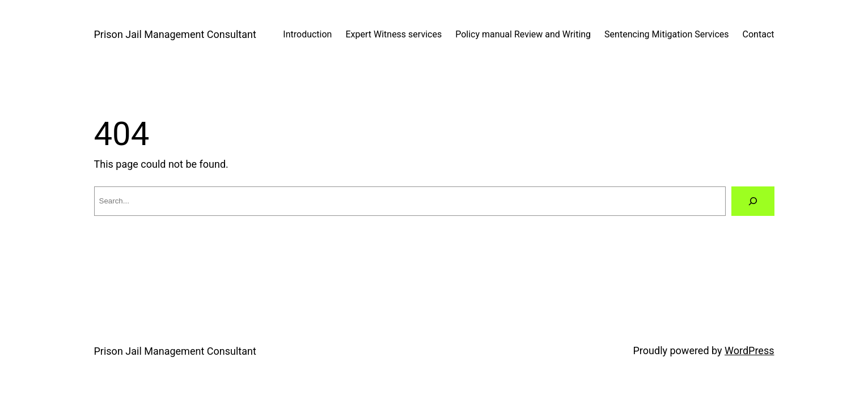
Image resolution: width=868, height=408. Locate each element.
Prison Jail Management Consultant (175, 34)
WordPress (749, 350)
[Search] (753, 201)
